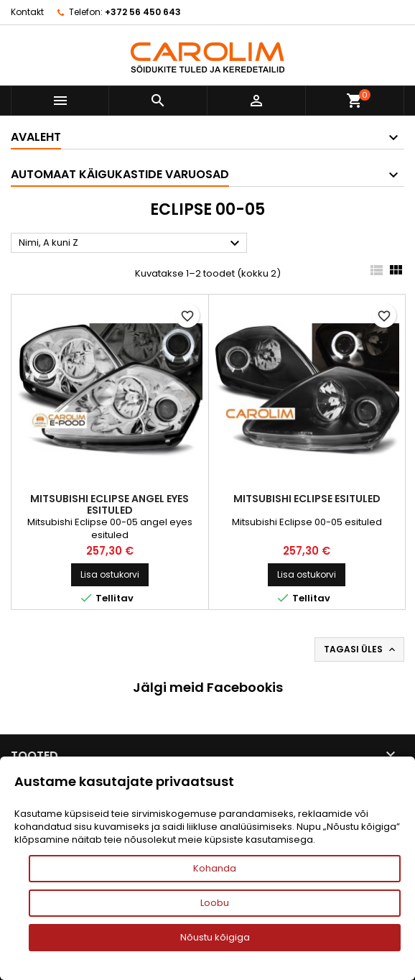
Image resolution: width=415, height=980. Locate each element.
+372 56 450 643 (143, 12)
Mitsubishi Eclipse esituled (307, 499)
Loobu (215, 903)
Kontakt (27, 12)
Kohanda (215, 868)
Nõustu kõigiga (215, 937)
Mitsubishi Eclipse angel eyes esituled (109, 504)
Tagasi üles (361, 650)
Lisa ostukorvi (110, 574)
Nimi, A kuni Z (131, 244)
